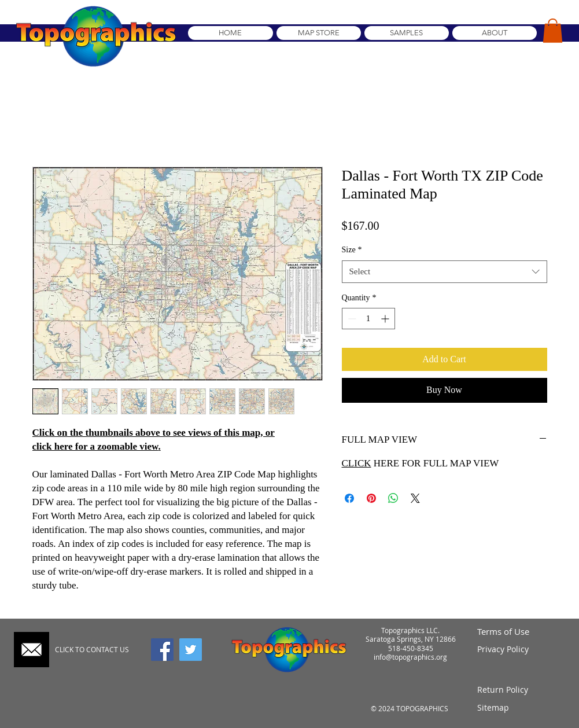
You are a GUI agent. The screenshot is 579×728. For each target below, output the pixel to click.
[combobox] (445, 272)
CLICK (357, 463)
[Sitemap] (520, 707)
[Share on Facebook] (349, 498)
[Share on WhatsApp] (393, 498)
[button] (553, 31)
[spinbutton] (368, 319)
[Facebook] (162, 650)
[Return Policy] (520, 690)
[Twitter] (191, 650)
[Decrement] (351, 319)
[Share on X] (415, 498)
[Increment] (386, 319)
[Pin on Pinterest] (371, 498)
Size (352, 250)
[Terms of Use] (520, 632)
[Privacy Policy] (520, 650)
